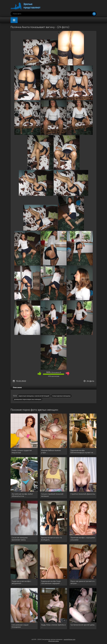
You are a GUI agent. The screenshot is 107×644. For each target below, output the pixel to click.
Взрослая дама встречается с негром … (83, 582)
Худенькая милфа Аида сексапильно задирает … (51, 582)
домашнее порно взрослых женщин (28, 399)
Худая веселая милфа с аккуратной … (21, 582)
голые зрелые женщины (61, 396)
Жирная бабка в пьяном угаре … (51, 451)
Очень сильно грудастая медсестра (22, 451)
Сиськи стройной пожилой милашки (52, 495)
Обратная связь (54, 641)
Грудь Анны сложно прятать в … (53, 626)
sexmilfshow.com (70, 639)
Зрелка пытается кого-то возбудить (51, 539)
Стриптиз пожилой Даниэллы (83, 494)
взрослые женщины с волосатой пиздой (34, 396)
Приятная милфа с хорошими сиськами (83, 539)
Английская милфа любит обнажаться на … (22, 495)
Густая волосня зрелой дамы (83, 625)
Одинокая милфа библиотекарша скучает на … (83, 451)
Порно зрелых (28, 6)
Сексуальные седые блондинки (20, 626)
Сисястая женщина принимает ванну (20, 539)
